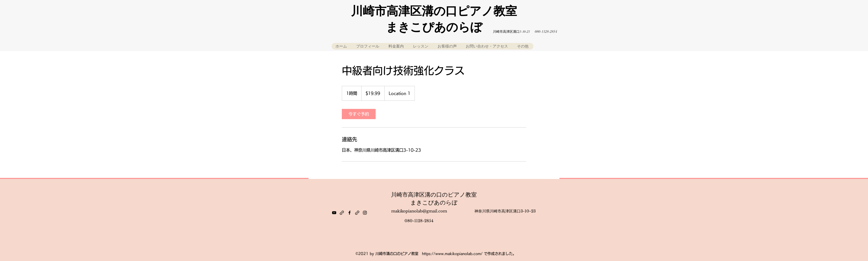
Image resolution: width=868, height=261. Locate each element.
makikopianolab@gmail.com (419, 211)
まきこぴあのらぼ (434, 203)
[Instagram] (365, 213)
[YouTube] (334, 213)
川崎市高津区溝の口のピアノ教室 (434, 195)
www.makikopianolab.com (458, 254)
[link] (359, 114)
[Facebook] (350, 213)
